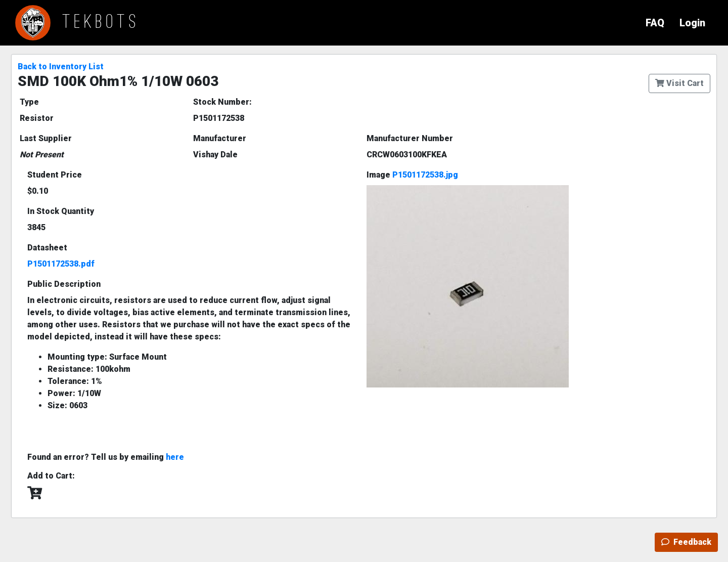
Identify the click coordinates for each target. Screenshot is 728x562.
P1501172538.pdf (61, 264)
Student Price (55, 175)
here (175, 457)
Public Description (64, 284)
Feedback (686, 542)
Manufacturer (220, 138)
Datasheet (47, 248)
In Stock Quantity (61, 211)
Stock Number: (222, 102)
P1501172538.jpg (425, 175)
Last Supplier (46, 138)
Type (29, 102)
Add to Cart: (51, 476)
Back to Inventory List (61, 67)
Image (412, 175)
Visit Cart (679, 83)
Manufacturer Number (410, 138)
